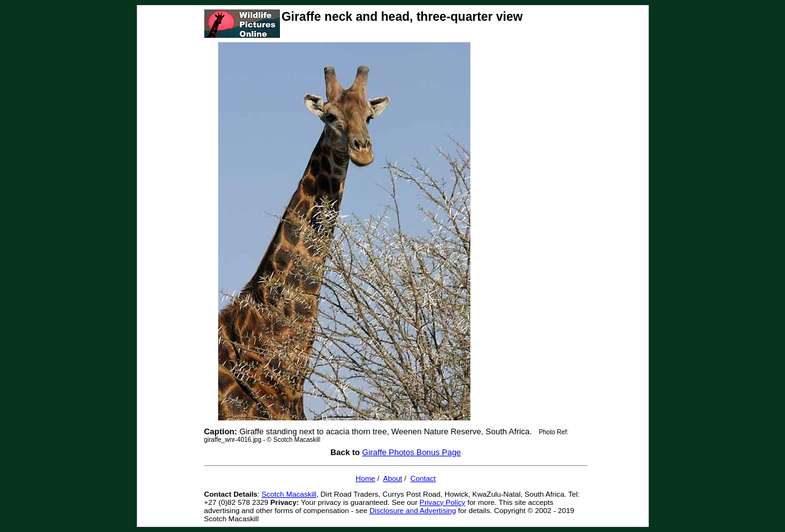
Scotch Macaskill (289, 494)
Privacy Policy (442, 502)
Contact (423, 478)
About (392, 478)
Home (365, 478)
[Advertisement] (523, 231)
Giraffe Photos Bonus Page (411, 452)
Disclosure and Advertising (413, 510)
